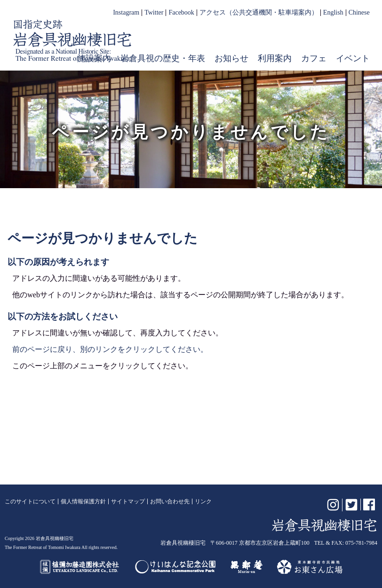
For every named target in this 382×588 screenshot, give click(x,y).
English (333, 13)
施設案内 (94, 58)
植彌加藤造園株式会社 (80, 567)
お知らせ (231, 58)
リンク (203, 501)
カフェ (314, 58)
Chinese (359, 13)
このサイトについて (30, 501)
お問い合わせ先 (170, 501)
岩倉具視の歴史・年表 (163, 58)
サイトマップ (128, 501)
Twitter (154, 13)
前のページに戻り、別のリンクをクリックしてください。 (110, 349)
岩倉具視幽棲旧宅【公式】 (72, 40)
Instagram (126, 13)
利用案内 (275, 58)
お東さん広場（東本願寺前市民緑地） (310, 567)
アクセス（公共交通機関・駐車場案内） (259, 13)
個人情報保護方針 (83, 501)
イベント (353, 58)
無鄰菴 (247, 567)
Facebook (181, 13)
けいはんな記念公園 (175, 567)
